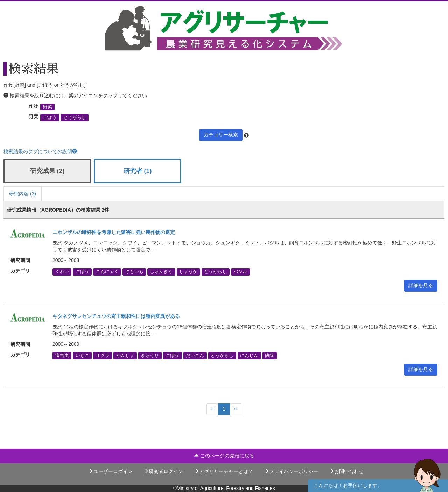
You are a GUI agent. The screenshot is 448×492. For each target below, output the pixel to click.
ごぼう (50, 117)
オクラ (103, 356)
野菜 (48, 107)
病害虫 (62, 356)
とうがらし (75, 117)
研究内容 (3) (23, 194)
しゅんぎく (161, 272)
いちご (82, 356)
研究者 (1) (138, 171)
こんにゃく (107, 272)
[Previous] (212, 409)
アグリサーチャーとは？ (224, 471)
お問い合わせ (346, 471)
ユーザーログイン (111, 471)
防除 (269, 356)
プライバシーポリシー (291, 471)
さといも (134, 272)
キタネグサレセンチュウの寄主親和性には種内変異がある (116, 316)
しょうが (188, 272)
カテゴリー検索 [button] (221, 135)
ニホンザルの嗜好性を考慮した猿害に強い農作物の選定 (114, 232)
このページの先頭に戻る (224, 456)
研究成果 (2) (47, 171)
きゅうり (150, 356)
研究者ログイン (163, 471)
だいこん (195, 356)
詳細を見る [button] (421, 285)
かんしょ (125, 356)
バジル (240, 272)
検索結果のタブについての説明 (40, 151)
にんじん (249, 356)
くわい (62, 272)
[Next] (236, 409)
